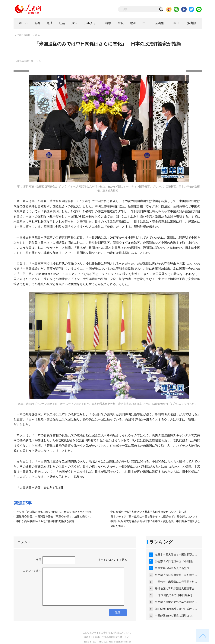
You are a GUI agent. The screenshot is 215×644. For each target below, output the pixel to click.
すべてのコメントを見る (112, 560)
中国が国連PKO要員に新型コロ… (175, 616)
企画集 (160, 23)
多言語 (192, 23)
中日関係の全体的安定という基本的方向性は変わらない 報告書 (149, 512)
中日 (146, 23)
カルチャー (91, 23)
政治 (74, 23)
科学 (108, 23)
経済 (50, 23)
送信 (118, 612)
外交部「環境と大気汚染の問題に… (176, 602)
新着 (37, 23)
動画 (133, 23)
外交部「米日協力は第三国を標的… (176, 575)
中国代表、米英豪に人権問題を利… (176, 582)
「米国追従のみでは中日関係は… (175, 595)
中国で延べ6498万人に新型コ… (173, 568)
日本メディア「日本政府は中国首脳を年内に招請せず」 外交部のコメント (154, 517)
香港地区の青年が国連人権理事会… (176, 589)
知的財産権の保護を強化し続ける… (176, 609)
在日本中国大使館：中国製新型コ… (176, 555)
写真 (121, 23)
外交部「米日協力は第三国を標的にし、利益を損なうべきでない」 (56, 512)
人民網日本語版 (23, 35)
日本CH (175, 23)
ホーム (23, 23)
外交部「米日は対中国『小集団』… (176, 561)
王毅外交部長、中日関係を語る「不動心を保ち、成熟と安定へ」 (55, 517)
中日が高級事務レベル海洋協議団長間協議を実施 (45, 521)
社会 (62, 23)
